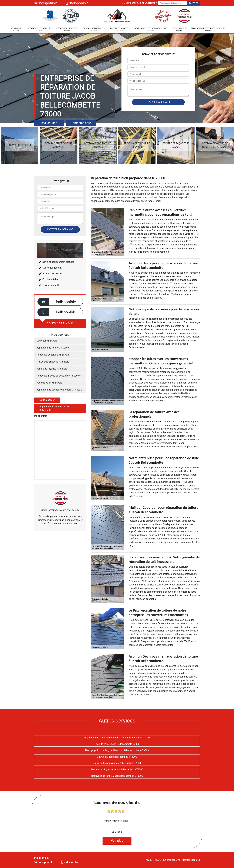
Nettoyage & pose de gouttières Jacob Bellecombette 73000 (117, 750)
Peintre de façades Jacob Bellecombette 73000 (117, 763)
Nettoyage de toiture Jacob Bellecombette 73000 (117, 776)
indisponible (46, 3)
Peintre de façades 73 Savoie (120, 29)
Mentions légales (191, 860)
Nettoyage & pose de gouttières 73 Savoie (151, 29)
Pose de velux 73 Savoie (179, 29)
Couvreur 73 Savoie (16, 29)
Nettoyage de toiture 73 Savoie (67, 29)
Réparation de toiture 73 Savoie (39, 29)
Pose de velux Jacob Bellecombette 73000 (117, 744)
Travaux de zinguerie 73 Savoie (94, 29)
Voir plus (117, 841)
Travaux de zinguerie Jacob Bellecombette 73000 (117, 769)
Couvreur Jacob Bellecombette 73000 (117, 757)
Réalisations (49, 123)
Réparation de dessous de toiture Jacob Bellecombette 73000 (117, 738)
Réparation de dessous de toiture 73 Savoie (208, 29)
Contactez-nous (81, 123)
